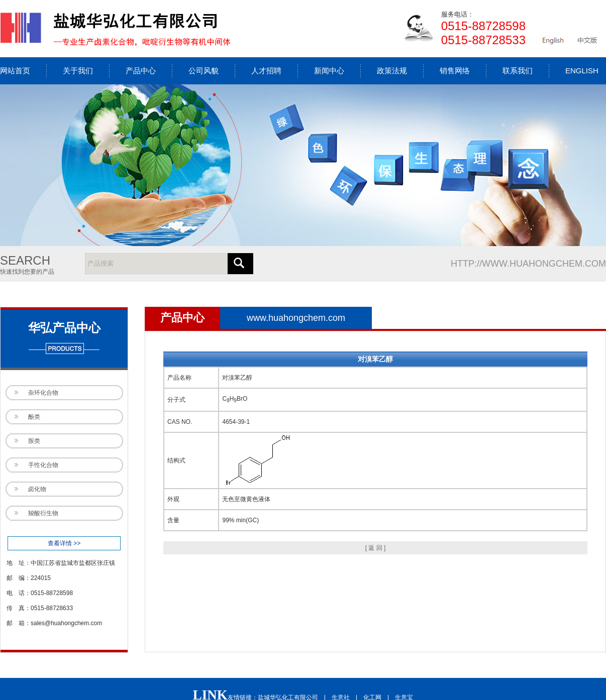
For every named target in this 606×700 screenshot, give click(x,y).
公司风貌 (204, 71)
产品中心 (141, 71)
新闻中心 (329, 71)
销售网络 (455, 71)
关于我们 (78, 71)
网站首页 (15, 71)
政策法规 (392, 71)
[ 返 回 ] (376, 548)
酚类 (34, 417)
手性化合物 (43, 465)
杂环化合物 (43, 393)
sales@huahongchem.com (66, 623)
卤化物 (37, 489)
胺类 (34, 441)
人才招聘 (266, 71)
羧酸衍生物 (43, 513)
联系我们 (518, 71)
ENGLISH (582, 71)
